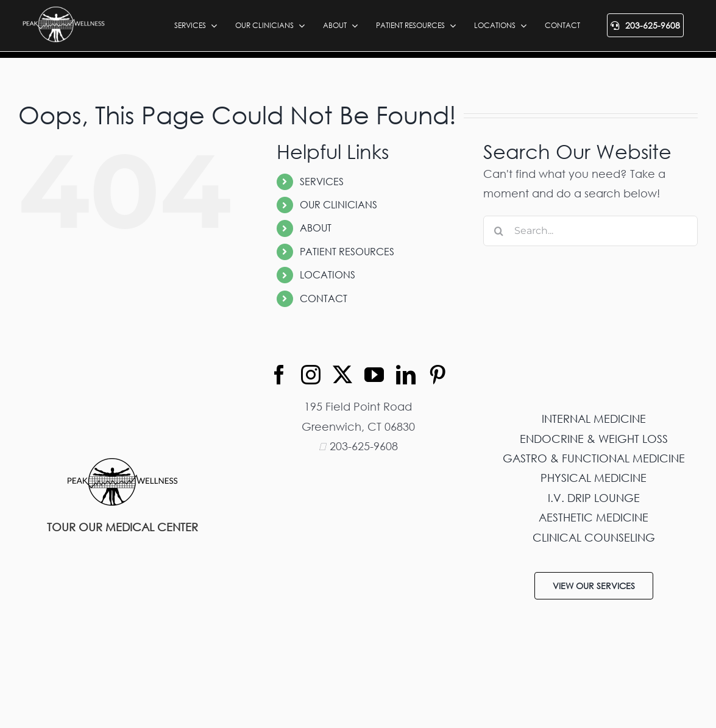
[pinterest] (438, 375)
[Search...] (590, 231)
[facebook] (279, 375)
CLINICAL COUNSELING (594, 537)
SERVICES (322, 182)
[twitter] (342, 375)
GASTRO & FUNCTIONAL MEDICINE (594, 458)
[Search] (498, 231)
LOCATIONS (328, 275)
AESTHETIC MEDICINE (594, 517)
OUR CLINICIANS (339, 205)
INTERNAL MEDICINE (594, 419)
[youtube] (374, 375)
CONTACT (324, 299)
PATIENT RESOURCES (347, 252)
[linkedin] (406, 375)
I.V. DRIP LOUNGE (594, 498)
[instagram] (311, 375)
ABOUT (316, 228)
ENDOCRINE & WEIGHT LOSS (594, 439)
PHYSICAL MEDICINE (594, 478)
